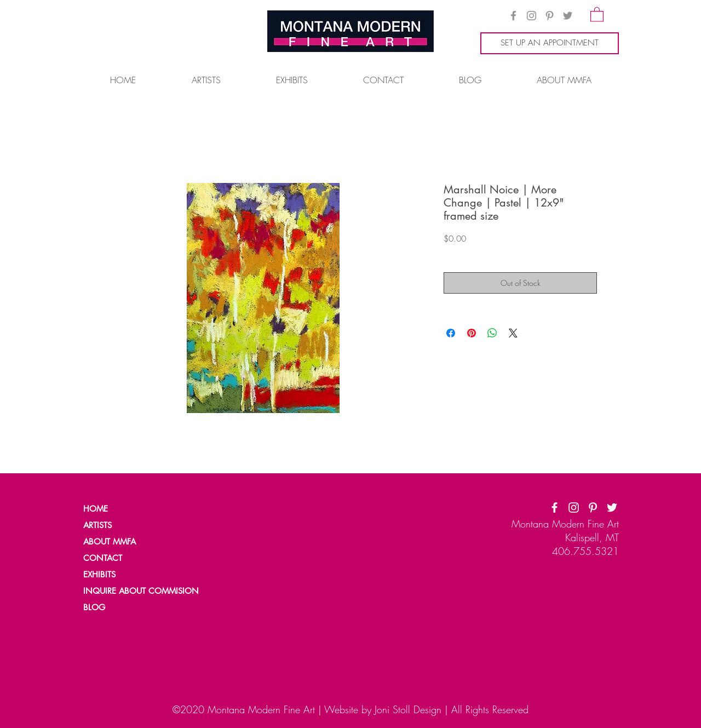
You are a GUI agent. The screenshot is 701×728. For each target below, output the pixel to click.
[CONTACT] (121, 558)
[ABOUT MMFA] (121, 542)
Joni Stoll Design (408, 709)
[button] (597, 14)
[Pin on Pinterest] (472, 333)
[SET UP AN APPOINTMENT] (550, 43)
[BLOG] (121, 607)
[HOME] (121, 509)
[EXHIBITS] (100, 575)
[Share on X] (513, 333)
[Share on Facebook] (451, 333)
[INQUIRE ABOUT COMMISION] (146, 591)
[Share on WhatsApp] (492, 333)
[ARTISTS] (121, 525)
